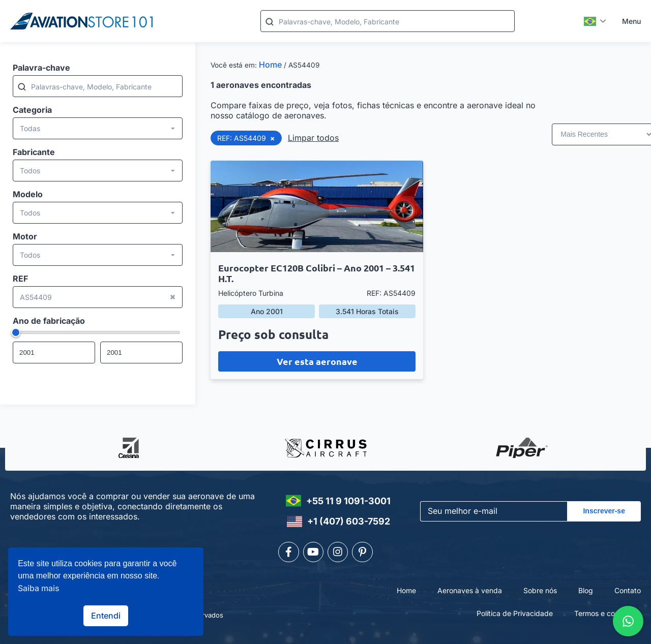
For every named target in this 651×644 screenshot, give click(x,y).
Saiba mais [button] (39, 588)
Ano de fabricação (49, 321)
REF (20, 279)
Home (270, 65)
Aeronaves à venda (470, 590)
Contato (628, 590)
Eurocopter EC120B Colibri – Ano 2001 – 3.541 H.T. (317, 273)
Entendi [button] (106, 616)
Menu (631, 21)
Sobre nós (540, 590)
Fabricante (34, 152)
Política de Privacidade (515, 613)
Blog (586, 590)
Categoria (32, 110)
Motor (25, 236)
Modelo (28, 194)
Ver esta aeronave (317, 361)
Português (590, 21)
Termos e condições (608, 613)
